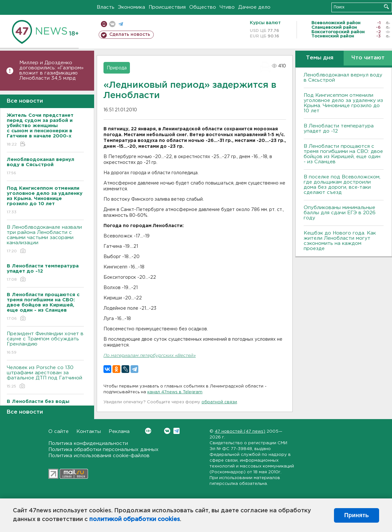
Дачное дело (254, 7)
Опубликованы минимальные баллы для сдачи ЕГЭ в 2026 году (340, 213)
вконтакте (112, 24)
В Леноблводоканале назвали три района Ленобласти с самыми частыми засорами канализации (45, 240)
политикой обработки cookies (135, 519)
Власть (106, 7)
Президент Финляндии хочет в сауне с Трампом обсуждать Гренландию (45, 343)
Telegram (176, 431)
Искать (386, 7)
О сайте (59, 432)
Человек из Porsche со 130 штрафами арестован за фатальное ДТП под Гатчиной (45, 377)
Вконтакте (148, 431)
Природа (117, 68)
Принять (357, 515)
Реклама (119, 432)
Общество (203, 7)
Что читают (368, 58)
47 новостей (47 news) (240, 432)
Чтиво (227, 7)
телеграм (121, 24)
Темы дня (320, 58)
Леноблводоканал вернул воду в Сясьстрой (343, 78)
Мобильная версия (104, 24)
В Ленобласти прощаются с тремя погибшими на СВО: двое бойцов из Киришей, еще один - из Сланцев (343, 154)
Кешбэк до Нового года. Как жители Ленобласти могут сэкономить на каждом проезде (340, 241)
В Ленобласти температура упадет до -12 (339, 129)
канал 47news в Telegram (175, 392)
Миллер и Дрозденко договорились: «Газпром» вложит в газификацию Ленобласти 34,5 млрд (51, 70)
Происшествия (167, 7)
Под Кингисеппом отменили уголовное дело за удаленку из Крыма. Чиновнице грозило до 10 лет (343, 103)
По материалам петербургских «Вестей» (150, 356)
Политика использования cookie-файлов (99, 456)
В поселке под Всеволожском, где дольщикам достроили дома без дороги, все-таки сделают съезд (342, 185)
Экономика (132, 7)
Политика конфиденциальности (88, 443)
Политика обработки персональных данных (103, 450)
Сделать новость (130, 35)
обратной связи (219, 402)
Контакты (89, 432)
